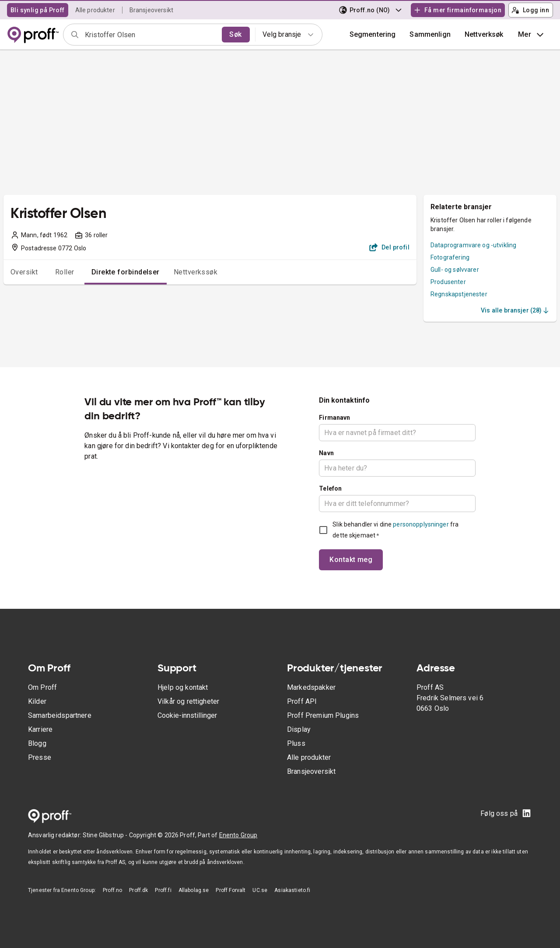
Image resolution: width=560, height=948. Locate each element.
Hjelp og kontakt (183, 687)
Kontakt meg (351, 560)
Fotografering (450, 257)
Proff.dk (138, 890)
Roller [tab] (65, 272)
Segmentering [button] (373, 34)
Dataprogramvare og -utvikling (473, 245)
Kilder (37, 701)
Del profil (390, 247)
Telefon (330, 488)
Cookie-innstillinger (187, 715)
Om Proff (42, 687)
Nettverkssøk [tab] (196, 272)
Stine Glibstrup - (106, 835)
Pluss (296, 743)
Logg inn (530, 10)
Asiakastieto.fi (292, 890)
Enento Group (238, 835)
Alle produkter (95, 10)
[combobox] (150, 35)
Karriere (40, 729)
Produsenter (448, 282)
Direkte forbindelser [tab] (126, 272)
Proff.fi (163, 890)
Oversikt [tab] (24, 272)
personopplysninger (421, 524)
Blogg (37, 743)
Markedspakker (311, 687)
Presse (40, 757)
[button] (430, 35)
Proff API (302, 701)
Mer (532, 35)
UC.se (260, 890)
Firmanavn (334, 418)
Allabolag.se (194, 890)
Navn (326, 453)
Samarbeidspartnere (60, 715)
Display (299, 729)
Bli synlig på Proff (38, 10)
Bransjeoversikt (151, 10)
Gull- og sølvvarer (455, 270)
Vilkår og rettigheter (188, 701)
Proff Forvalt (231, 890)
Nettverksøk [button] (484, 34)
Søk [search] (235, 34)
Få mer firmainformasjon (458, 10)
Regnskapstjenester (459, 294)
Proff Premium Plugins (323, 715)
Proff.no (112, 890)
